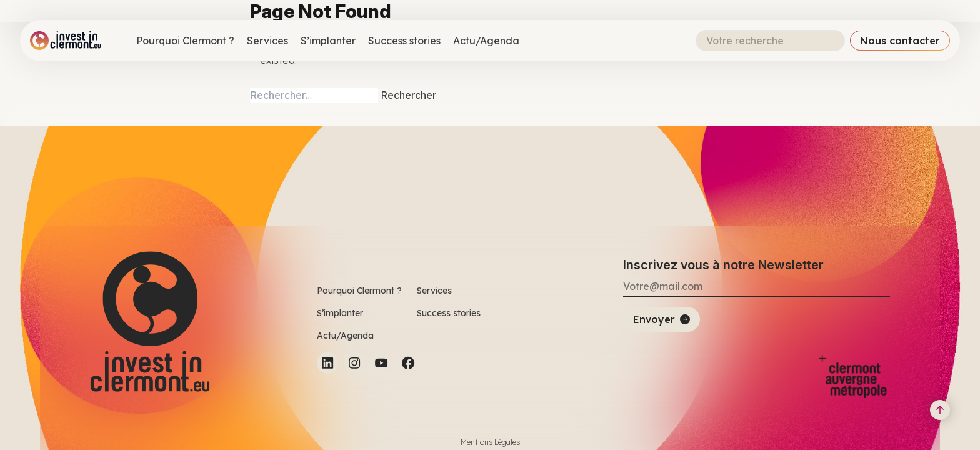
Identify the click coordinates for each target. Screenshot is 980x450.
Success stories (404, 41)
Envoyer (654, 319)
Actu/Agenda (486, 41)
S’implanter (328, 41)
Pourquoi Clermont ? (185, 41)
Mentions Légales (490, 442)
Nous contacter (900, 41)
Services (267, 41)
